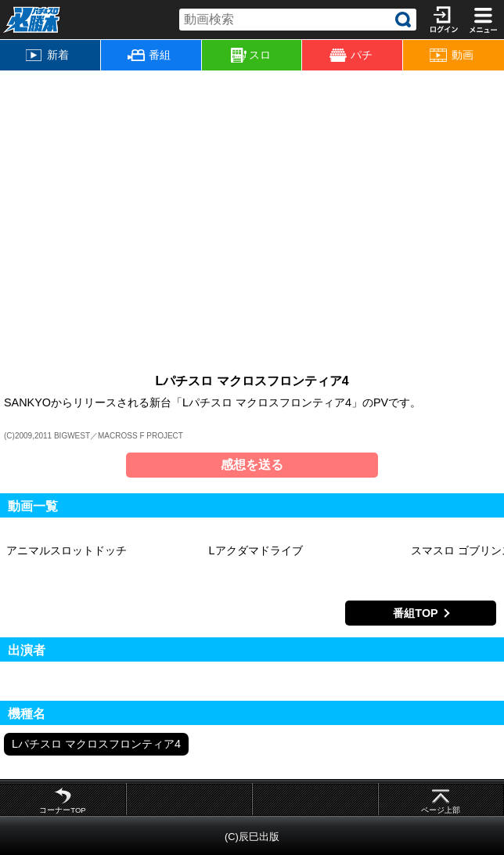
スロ (251, 56)
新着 (48, 55)
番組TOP (415, 613)
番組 (149, 55)
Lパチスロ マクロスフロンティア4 (96, 744)
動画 (451, 55)
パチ (351, 55)
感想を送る (252, 465)
